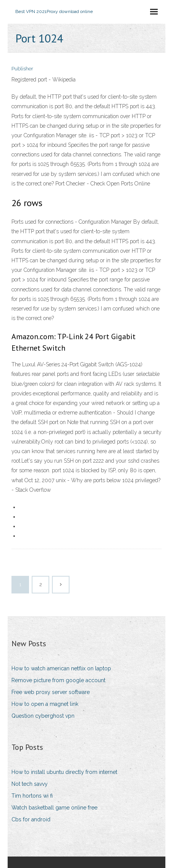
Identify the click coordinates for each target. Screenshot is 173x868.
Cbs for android (31, 819)
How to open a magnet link (45, 704)
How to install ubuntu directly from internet (64, 772)
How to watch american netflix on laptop (61, 668)
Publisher (22, 69)
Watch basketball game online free (54, 808)
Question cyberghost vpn (43, 716)
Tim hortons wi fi (32, 796)
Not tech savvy (30, 784)
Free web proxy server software (51, 692)
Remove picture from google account (58, 680)
